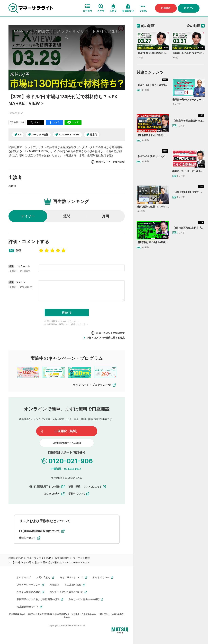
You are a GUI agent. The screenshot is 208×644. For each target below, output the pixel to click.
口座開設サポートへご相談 (67, 443)
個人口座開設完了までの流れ (47, 486)
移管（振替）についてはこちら (87, 486)
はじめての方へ (54, 494)
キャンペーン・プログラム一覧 (95, 385)
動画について (30, 538)
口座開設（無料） (67, 431)
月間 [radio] (105, 216)
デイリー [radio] (28, 216)
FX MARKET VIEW (69, 135)
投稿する (67, 312)
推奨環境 (54, 585)
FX (20, 135)
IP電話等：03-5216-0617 (66, 469)
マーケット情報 (40, 135)
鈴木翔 (93, 135)
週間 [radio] (67, 216)
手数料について (79, 494)
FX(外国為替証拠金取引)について (42, 531)
